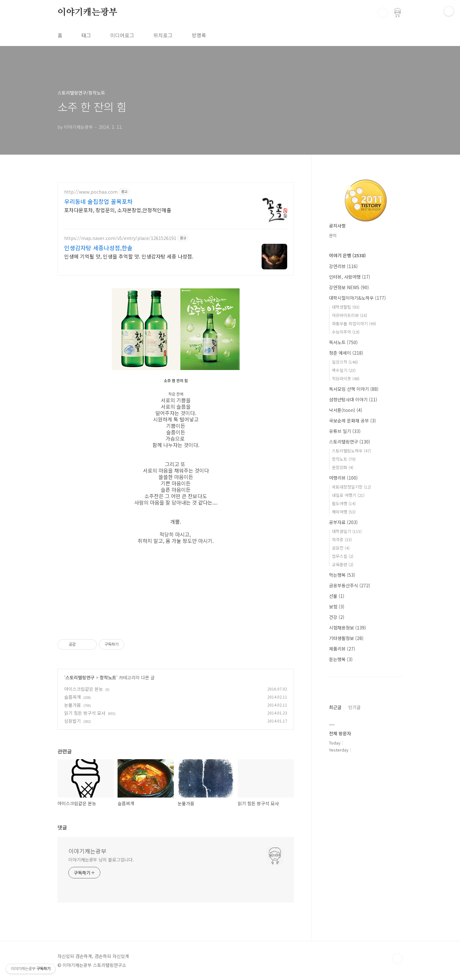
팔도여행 (344, 503)
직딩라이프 (346, 378)
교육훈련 (343, 564)
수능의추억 (346, 332)
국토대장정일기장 (351, 487)
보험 (337, 606)
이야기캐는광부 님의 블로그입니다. (101, 860)
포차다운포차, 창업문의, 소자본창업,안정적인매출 (118, 210)
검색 (383, 13)
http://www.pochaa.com (91, 192)
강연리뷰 (343, 266)
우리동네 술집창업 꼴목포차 (98, 201)
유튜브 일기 (345, 431)
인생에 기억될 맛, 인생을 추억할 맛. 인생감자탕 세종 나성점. (129, 256)
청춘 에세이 (346, 353)
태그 (86, 35)
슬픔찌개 (73, 697)
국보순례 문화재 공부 (353, 421)
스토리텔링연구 (80, 677)
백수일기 (344, 370)
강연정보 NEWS (349, 287)
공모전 (341, 548)
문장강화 (343, 467)
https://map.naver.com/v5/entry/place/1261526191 (120, 238)
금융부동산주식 (350, 585)
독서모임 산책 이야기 (354, 389)
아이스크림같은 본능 (84, 689)
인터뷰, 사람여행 (350, 277)
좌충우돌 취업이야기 (354, 324)
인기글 (354, 707)
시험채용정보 (348, 628)
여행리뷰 (343, 478)
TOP (397, 959)
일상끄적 (345, 362)
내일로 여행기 (348, 495)
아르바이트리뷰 (349, 315)
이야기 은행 (347, 255)
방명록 (199, 35)
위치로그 (163, 35)
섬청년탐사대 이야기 (353, 399)
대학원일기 (347, 531)
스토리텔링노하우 (351, 451)
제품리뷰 (342, 649)
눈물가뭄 (73, 705)
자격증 (342, 540)
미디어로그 (122, 35)
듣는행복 (341, 659)
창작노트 (108, 677)
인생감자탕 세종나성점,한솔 (98, 248)
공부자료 (343, 522)
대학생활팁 (346, 307)
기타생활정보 (346, 638)
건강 (337, 617)
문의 (333, 235)
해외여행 (344, 512)
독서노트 (343, 342)
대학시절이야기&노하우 (357, 298)
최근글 (335, 707)
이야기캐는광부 (88, 12)
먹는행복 (342, 575)
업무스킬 (343, 556)
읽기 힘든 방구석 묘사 (85, 713)
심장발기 (73, 721)
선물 (337, 596)
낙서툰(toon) (346, 410)
